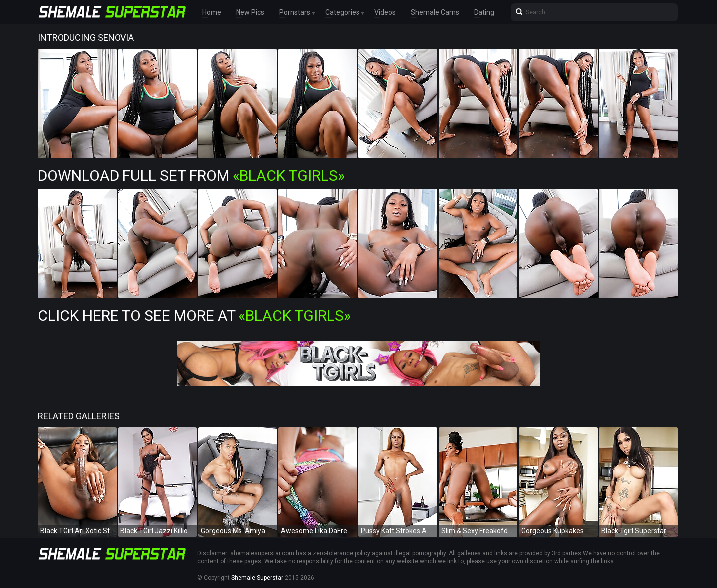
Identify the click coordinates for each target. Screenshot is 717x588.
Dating (484, 12)
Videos (385, 12)
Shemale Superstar (257, 578)
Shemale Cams (435, 12)
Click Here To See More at (194, 315)
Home (212, 12)
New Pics (250, 12)
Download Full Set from (191, 176)
